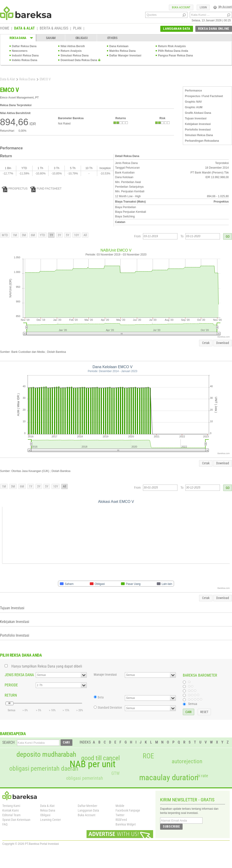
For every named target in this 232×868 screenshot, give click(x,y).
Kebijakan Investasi (198, 124)
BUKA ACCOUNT (181, 7)
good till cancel (100, 758)
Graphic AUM (194, 107)
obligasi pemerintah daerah (44, 769)
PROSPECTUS (15, 189)
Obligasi (45, 815)
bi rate (203, 776)
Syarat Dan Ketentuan (16, 820)
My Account (223, 7)
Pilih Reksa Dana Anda (173, 51)
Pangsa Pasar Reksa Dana (175, 56)
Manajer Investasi (105, 675)
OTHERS (112, 38)
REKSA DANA (18, 38)
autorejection (187, 761)
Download (223, 343)
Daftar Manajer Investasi (125, 56)
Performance (193, 91)
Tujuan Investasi (196, 118)
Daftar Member (87, 806)
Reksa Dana (27, 79)
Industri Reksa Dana (25, 56)
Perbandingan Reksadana (202, 141)
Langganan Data (88, 810)
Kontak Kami (11, 810)
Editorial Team (11, 815)
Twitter (120, 815)
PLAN (77, 29)
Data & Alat (7, 79)
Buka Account (87, 815)
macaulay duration (169, 778)
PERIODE (11, 685)
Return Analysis (71, 51)
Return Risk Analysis (172, 46)
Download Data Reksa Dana (79, 60)
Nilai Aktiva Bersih (73, 46)
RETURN (11, 695)
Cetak (206, 343)
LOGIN (203, 7)
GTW (115, 773)
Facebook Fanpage (128, 810)
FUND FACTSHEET (46, 189)
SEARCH (8, 742)
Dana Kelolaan (119, 46)
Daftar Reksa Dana (24, 46)
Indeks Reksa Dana (24, 60)
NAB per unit (93, 764)
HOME (5, 29)
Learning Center (50, 820)
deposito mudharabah (46, 754)
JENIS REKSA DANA (19, 675)
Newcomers (20, 51)
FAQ (5, 824)
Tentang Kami (11, 806)
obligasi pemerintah (85, 778)
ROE (148, 756)
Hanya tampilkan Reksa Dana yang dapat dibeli (47, 666)
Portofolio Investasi (198, 130)
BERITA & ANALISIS (54, 29)
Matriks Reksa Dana (122, 51)
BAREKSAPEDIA (13, 734)
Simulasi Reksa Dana (75, 56)
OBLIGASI (82, 38)
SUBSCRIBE (171, 826)
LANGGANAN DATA (177, 29)
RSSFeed (121, 820)
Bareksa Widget (126, 824)
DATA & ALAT (24, 29)
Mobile (120, 806)
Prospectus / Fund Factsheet (204, 96)
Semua (193, 704)
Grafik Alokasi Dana (198, 113)
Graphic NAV (193, 102)
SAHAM (51, 38)
